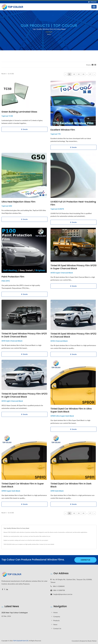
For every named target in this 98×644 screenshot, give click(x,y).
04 (83, 74)
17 (90, 74)
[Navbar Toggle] (94, 7)
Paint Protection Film (13, 277)
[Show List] (95, 65)
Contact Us (42, 544)
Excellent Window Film (63, 130)
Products (56, 620)
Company (57, 616)
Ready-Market (92, 641)
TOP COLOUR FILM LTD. (21, 641)
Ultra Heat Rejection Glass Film (18, 202)
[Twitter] (5, 589)
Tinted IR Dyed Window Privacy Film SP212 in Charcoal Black (73, 335)
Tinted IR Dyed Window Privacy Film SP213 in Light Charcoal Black (24, 395)
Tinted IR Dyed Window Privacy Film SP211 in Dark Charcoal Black (24, 335)
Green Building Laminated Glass (19, 112)
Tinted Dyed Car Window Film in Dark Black (71, 485)
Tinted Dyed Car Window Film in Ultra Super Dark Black (71, 410)
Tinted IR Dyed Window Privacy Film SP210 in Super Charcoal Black (73, 267)
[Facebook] (2, 589)
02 (74, 74)
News (55, 624)
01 (70, 74)
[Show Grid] (93, 65)
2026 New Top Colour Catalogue (15, 613)
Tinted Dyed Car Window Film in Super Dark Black (23, 485)
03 (79, 74)
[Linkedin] (7, 589)
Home (49, 34)
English (93, 2)
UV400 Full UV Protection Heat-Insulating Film (73, 203)
